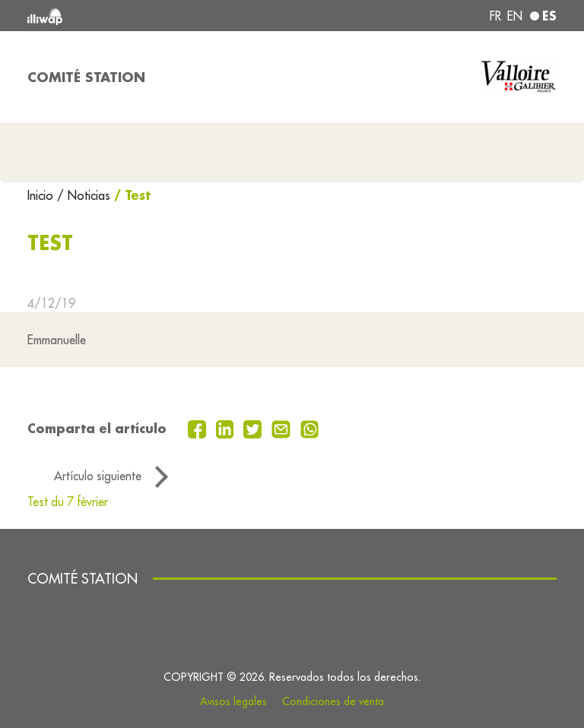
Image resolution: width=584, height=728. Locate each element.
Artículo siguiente (98, 476)
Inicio (42, 195)
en (515, 16)
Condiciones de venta (333, 701)
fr (495, 16)
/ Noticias (84, 195)
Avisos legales (233, 701)
